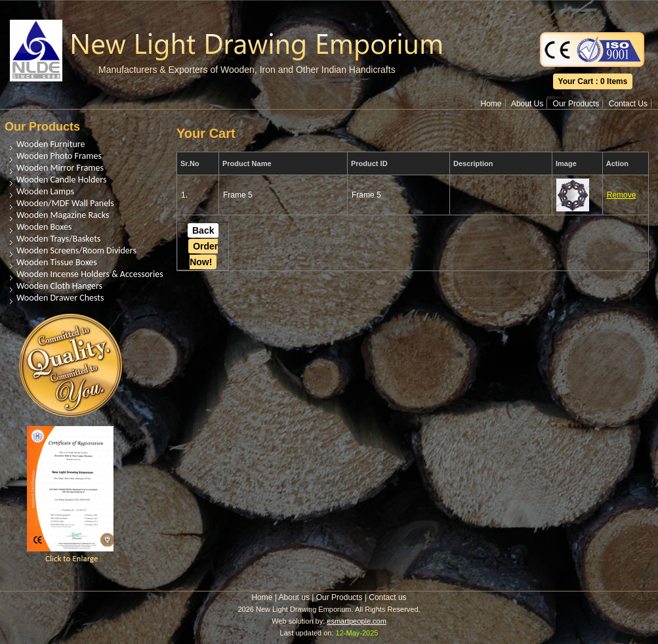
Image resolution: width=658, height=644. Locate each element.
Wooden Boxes (44, 227)
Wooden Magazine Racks (63, 215)
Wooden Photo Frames (59, 156)
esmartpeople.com (357, 621)
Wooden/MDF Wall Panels (65, 203)
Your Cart (576, 81)
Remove (622, 195)
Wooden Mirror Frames (60, 168)
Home (491, 104)
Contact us (387, 597)
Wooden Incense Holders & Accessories (90, 274)
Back (203, 230)
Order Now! (204, 254)
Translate (592, 9)
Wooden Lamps (45, 191)
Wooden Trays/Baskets (58, 239)
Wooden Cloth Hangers (59, 286)
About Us (527, 104)
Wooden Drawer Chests (60, 298)
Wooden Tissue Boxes (57, 262)
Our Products (576, 104)
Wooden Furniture (51, 144)
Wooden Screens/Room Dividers (76, 250)
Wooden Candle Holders (61, 180)
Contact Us (628, 104)
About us (294, 597)
